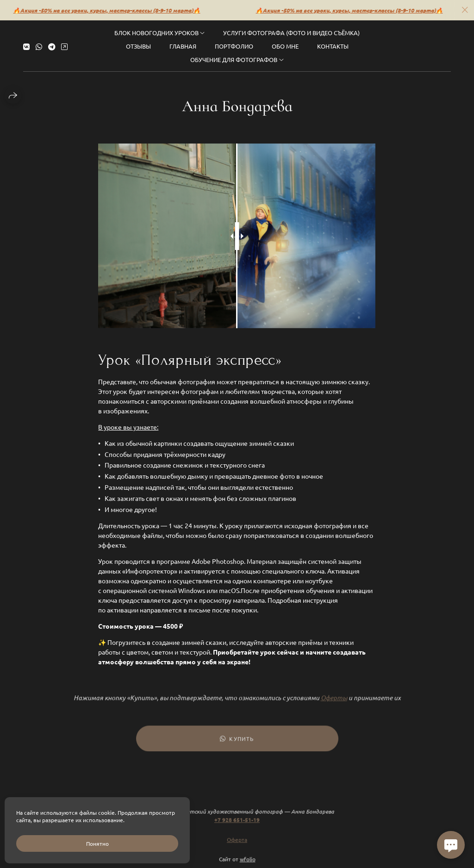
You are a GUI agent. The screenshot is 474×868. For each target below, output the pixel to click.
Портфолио (234, 45)
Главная (183, 45)
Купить (237, 744)
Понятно (97, 843)
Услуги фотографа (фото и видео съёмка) (291, 32)
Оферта (237, 845)
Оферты (334, 703)
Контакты (333, 45)
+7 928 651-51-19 (237, 825)
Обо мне (285, 45)
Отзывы (138, 45)
